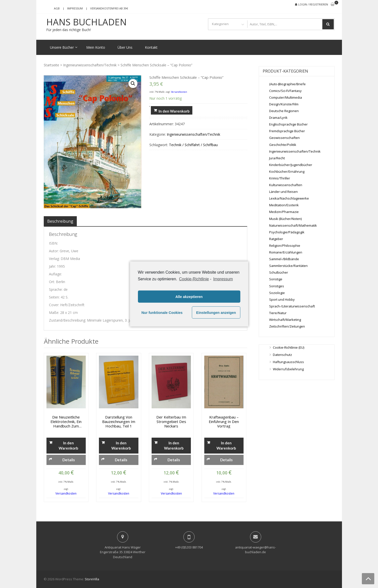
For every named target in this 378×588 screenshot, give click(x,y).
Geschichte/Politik (283, 145)
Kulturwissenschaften (286, 185)
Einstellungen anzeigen (216, 313)
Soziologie (277, 293)
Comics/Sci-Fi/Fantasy (285, 91)
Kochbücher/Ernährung (287, 171)
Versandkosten (179, 92)
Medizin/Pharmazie (284, 212)
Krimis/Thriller (280, 178)
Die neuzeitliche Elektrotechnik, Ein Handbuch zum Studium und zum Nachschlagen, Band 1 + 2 (66, 421)
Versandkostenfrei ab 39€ (109, 8)
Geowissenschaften (284, 138)
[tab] (60, 221)
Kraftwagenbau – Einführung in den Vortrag (224, 421)
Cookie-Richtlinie (194, 279)
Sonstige (276, 279)
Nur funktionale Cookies (162, 313)
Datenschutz (282, 355)
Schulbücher (279, 272)
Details (69, 460)
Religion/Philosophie (285, 246)
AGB (57, 8)
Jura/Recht (277, 158)
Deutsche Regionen (284, 111)
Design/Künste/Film (284, 104)
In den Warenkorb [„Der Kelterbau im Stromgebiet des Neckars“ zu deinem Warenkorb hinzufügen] (174, 445)
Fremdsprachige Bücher (287, 131)
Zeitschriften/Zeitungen (287, 326)
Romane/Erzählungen (286, 252)
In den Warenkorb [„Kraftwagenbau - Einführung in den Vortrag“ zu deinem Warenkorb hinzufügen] (226, 445)
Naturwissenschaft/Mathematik (293, 225)
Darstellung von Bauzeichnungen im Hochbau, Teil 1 (119, 421)
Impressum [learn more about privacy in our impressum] (223, 279)
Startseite (51, 65)
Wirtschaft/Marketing (285, 320)
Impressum (75, 8)
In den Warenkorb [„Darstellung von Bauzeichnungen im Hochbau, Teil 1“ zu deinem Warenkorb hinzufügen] (121, 445)
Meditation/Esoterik (284, 205)
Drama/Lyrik (278, 118)
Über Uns (125, 47)
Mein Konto (96, 47)
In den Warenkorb (174, 111)
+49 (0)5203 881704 (189, 547)
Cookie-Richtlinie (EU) (289, 347)
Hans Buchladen (86, 22)
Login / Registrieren (313, 4)
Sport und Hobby (282, 299)
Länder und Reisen (283, 192)
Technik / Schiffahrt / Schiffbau (193, 145)
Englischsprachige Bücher (288, 124)
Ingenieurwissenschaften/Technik (90, 65)
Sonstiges (277, 286)
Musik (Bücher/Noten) (285, 219)
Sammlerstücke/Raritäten (288, 266)
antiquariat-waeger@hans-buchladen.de (255, 550)
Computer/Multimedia (286, 97)
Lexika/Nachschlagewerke (289, 198)
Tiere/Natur (278, 313)
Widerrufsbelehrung (288, 369)
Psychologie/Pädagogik (287, 232)
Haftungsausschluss (288, 362)
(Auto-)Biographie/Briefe (287, 84)
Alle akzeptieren (189, 297)
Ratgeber (276, 239)
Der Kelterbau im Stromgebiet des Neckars (171, 421)
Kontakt (151, 47)
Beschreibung (60, 221)
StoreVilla (92, 579)
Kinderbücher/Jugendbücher (291, 165)
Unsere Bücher (62, 47)
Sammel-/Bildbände (284, 259)
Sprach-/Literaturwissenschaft (292, 306)
